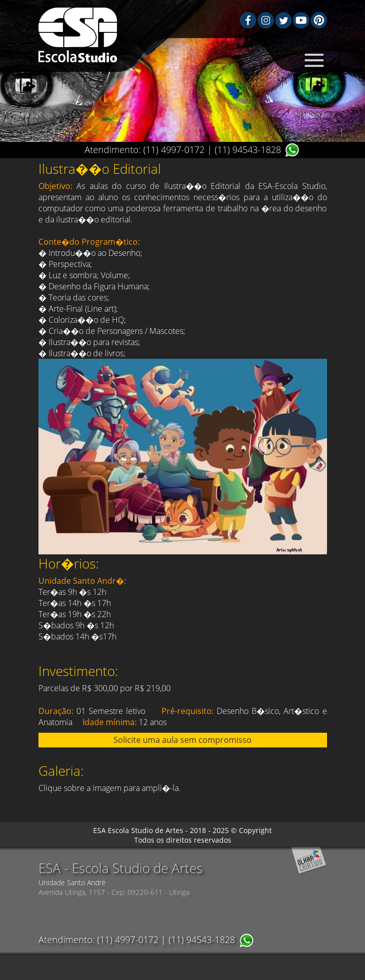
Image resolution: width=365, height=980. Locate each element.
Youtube (301, 20)
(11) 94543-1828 (248, 149)
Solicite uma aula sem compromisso (182, 740)
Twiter (283, 20)
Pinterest (319, 20)
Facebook (248, 20)
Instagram (266, 20)
